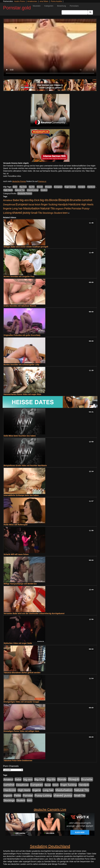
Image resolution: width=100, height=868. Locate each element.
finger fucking (70, 187)
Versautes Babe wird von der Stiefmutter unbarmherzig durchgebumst (34, 613)
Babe (15, 187)
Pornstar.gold (17, 8)
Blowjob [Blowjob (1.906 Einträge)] (64, 200)
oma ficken (44, 1)
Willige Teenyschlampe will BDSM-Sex (20, 584)
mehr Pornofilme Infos (12, 176)
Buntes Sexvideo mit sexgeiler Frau (19, 276)
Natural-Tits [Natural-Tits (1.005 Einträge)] (48, 208)
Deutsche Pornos (25, 193)
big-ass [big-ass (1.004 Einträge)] (24, 200)
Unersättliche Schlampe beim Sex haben (21, 495)
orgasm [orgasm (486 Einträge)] (60, 209)
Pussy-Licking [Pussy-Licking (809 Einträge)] (43, 795)
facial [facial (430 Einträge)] (31, 205)
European (58, 187)
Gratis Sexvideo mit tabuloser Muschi (20, 306)
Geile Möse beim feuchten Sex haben (20, 436)
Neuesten (37, 6)
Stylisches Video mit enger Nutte (18, 643)
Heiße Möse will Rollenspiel (16, 525)
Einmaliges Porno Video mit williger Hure (21, 731)
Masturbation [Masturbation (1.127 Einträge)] (32, 208)
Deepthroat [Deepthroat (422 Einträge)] (9, 205)
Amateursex (32, 1)
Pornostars (74, 6)
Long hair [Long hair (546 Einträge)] (17, 208)
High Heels (8, 190)
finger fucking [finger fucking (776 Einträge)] (49, 204)
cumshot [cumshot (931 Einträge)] (87, 200)
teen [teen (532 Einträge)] (65, 213)
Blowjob (48, 187)
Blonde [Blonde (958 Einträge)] (53, 200)
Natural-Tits (20, 190)
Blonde (40, 187)
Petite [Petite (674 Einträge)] (68, 208)
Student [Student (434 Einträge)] (58, 213)
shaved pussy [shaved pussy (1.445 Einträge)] (21, 213)
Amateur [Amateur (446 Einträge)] (8, 200)
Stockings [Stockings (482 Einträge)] (48, 213)
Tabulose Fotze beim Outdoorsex (18, 760)
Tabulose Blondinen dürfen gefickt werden (22, 673)
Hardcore (91, 187)
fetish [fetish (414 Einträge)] (38, 205)
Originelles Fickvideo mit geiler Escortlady (22, 335)
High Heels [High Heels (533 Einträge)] (87, 204)
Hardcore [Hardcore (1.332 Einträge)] (74, 204)
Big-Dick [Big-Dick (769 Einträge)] (34, 200)
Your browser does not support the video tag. (50, 47)
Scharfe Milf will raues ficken (16, 554)
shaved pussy (33, 190)
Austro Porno (20, 1)
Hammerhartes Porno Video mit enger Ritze (22, 394)
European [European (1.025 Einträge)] (22, 204)
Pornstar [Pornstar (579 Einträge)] (76, 208)
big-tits (32, 187)
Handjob (82, 187)
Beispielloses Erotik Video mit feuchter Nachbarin (25, 466)
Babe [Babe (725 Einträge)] (16, 200)
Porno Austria (56, 1)
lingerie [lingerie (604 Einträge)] (7, 208)
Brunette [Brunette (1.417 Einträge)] (75, 200)
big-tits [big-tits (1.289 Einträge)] (44, 200)
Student (44, 190)
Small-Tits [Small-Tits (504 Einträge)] (37, 213)
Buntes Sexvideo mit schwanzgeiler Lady (21, 365)
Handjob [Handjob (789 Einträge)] (63, 204)
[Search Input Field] (75, 12)
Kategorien (49, 6)
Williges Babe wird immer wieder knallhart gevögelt (26, 247)
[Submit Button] (90, 12)
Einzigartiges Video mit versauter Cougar (21, 702)
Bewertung (62, 6)
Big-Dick (23, 187)
